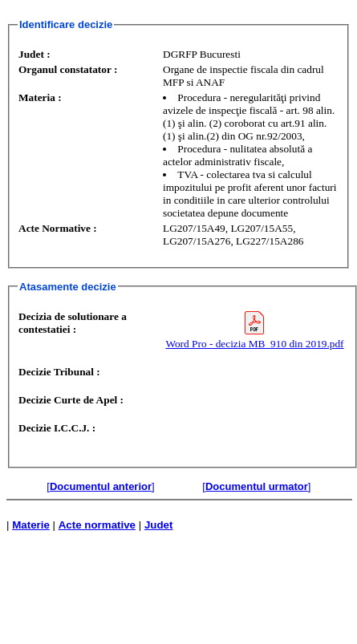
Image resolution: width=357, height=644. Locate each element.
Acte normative (97, 525)
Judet (159, 525)
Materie (31, 525)
